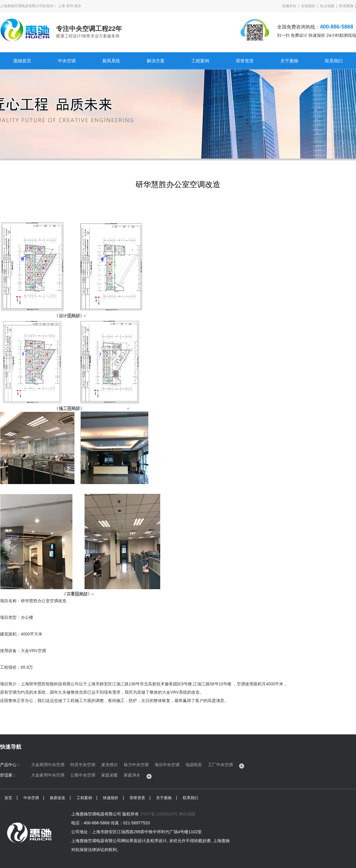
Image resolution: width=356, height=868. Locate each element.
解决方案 (156, 61)
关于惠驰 (289, 61)
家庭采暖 (109, 775)
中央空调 (67, 61)
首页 (8, 798)
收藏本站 (289, 6)
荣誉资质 (245, 61)
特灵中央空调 (83, 765)
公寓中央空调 (83, 775)
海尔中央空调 (167, 765)
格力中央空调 (136, 765)
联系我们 (334, 61)
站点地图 (327, 6)
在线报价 (308, 6)
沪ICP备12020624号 (159, 814)
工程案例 (200, 61)
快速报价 (111, 798)
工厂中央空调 (220, 765)
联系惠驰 (346, 6)
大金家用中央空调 (48, 775)
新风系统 (111, 61)
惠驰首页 (22, 61)
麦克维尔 (109, 765)
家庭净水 (132, 775)
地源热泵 (194, 765)
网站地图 (187, 814)
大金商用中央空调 (48, 765)
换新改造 (58, 798)
